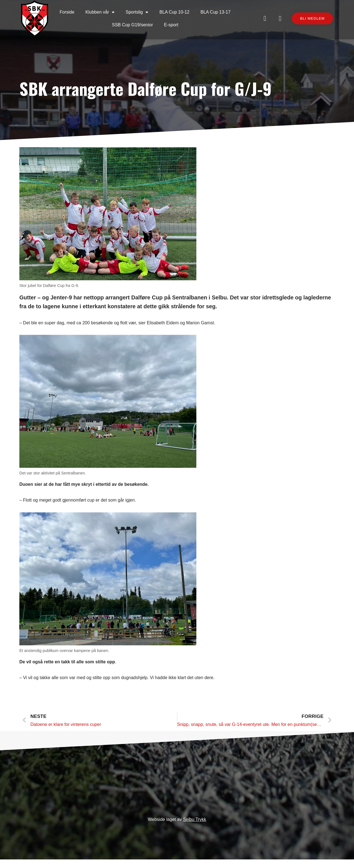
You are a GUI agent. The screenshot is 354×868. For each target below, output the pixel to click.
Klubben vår (101, 11)
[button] (309, 21)
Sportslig (139, 11)
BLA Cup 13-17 (217, 11)
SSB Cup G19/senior (134, 23)
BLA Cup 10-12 (176, 11)
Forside (68, 11)
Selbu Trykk (195, 828)
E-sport (173, 23)
